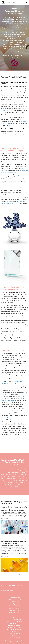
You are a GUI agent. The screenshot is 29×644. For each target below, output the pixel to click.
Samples (15, 635)
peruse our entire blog (18, 482)
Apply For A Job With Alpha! (14, 643)
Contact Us (15, 639)
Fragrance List (15, 631)
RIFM (16, 390)
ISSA (16, 396)
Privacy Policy (13, 590)
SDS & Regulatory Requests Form (15, 641)
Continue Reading (15, 536)
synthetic (13, 153)
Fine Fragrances (14, 624)
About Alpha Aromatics (15, 620)
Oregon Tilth (6, 394)
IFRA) (25, 392)
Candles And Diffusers (14, 625)
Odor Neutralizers (15, 633)
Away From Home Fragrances (14, 629)
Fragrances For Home (15, 627)
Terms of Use (5, 590)
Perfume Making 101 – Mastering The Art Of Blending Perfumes (13, 542)
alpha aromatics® (8, 2)
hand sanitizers (12, 179)
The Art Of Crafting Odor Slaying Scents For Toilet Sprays (14, 503)
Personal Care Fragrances (14, 622)
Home (14, 618)
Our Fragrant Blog (14, 637)
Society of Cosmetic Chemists (13, 418)
